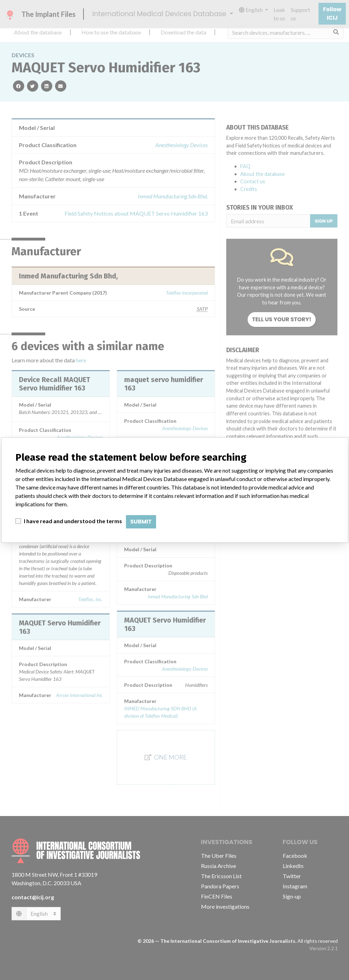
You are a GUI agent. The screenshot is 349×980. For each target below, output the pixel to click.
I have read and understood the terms (73, 521)
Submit (141, 522)
